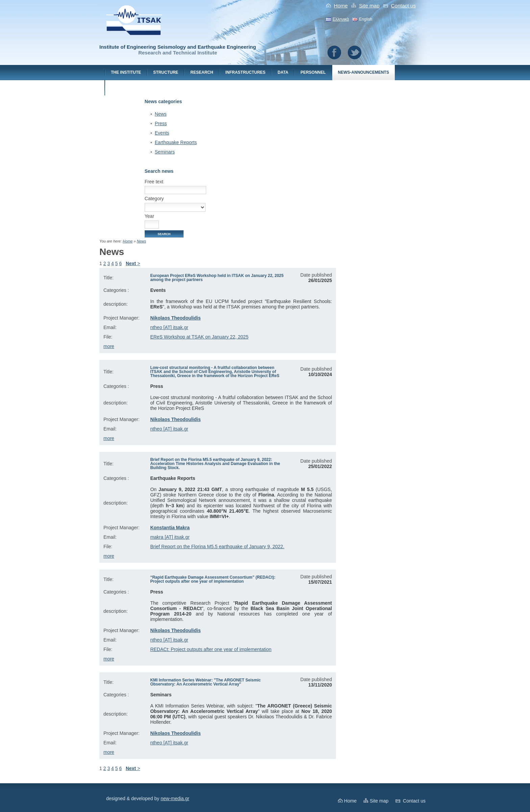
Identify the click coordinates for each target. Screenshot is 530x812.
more (109, 346)
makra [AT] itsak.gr (170, 537)
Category (154, 199)
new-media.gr (175, 798)
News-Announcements (364, 72)
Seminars (165, 152)
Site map (369, 6)
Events (162, 133)
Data (283, 72)
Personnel (313, 72)
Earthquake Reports (176, 142)
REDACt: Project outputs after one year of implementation (211, 649)
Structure (166, 72)
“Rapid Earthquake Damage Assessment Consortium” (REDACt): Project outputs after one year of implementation (213, 579)
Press (161, 123)
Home (341, 6)
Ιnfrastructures (246, 72)
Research (202, 72)
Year (149, 216)
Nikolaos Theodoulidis (175, 318)
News (161, 114)
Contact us (404, 6)
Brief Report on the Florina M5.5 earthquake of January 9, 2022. (217, 547)
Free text (154, 182)
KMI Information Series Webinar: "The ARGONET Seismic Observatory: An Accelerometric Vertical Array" (205, 682)
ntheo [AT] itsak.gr (169, 327)
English (366, 19)
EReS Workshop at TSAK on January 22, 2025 (199, 337)
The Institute (126, 72)
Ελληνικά (341, 19)
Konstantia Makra (170, 528)
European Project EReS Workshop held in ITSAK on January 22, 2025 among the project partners (217, 278)
